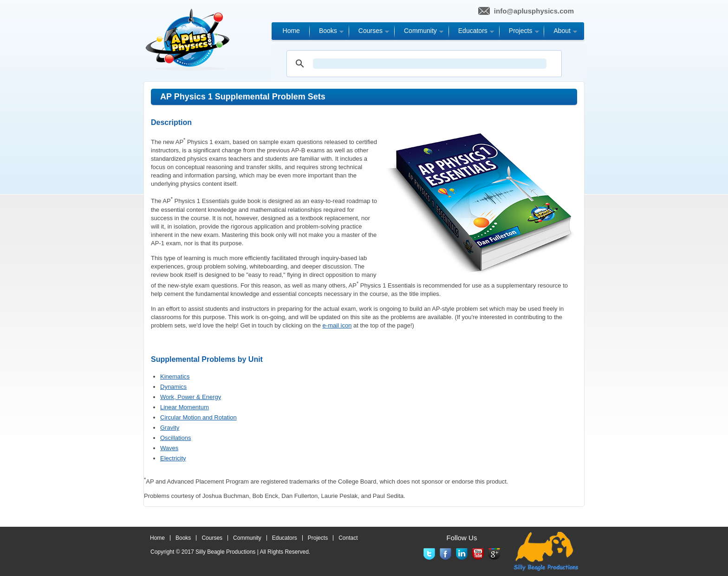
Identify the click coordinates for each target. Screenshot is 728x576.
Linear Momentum (185, 407)
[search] (430, 64)
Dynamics (173, 387)
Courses (212, 538)
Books (183, 538)
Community (247, 538)
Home (157, 538)
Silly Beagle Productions (225, 552)
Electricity (173, 458)
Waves (169, 448)
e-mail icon (337, 325)
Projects (318, 538)
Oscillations (175, 438)
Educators (285, 538)
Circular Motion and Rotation (198, 417)
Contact (348, 538)
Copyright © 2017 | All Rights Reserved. (230, 552)
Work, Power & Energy (191, 397)
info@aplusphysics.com (534, 11)
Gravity (170, 428)
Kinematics (175, 376)
